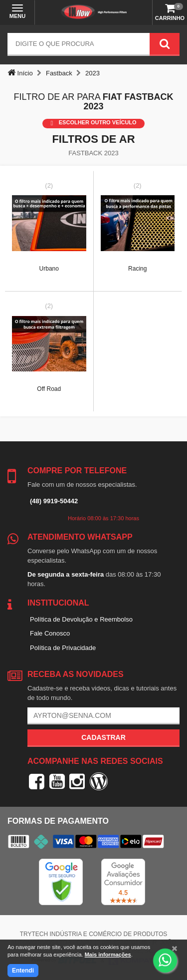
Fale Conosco (50, 633)
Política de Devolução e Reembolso (81, 619)
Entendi (23, 971)
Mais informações (108, 955)
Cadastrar (103, 737)
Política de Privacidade (63, 648)
